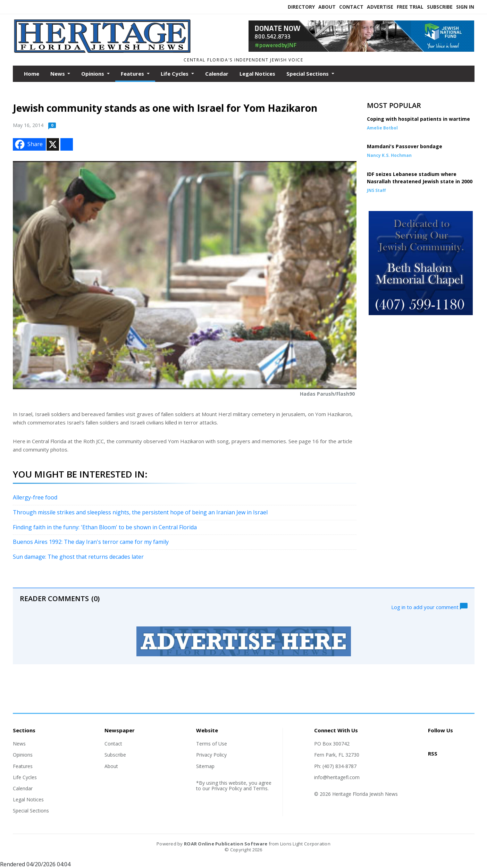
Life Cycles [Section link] (25, 777)
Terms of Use (212, 744)
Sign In (465, 7)
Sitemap (205, 766)
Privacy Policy (211, 755)
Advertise (380, 7)
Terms (260, 788)
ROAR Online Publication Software (226, 844)
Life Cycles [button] (175, 74)
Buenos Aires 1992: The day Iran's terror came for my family (91, 542)
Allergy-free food (35, 497)
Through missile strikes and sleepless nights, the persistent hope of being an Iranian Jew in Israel (140, 512)
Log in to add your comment (429, 606)
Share (28, 144)
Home (32, 74)
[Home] (103, 51)
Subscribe (440, 7)
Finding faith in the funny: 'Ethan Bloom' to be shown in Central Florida (105, 527)
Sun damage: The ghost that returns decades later (78, 557)
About (327, 7)
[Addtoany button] (67, 144)
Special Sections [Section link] (31, 811)
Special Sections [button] (308, 74)
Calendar (217, 74)
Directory (301, 7)
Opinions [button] (93, 74)
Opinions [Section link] (23, 755)
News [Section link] (19, 744)
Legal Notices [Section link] (28, 799)
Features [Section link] (23, 766)
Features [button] (133, 74)
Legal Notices (257, 74)
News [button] (58, 74)
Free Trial (410, 7)
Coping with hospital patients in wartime (418, 119)
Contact (351, 7)
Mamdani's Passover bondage (405, 146)
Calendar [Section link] (23, 788)
